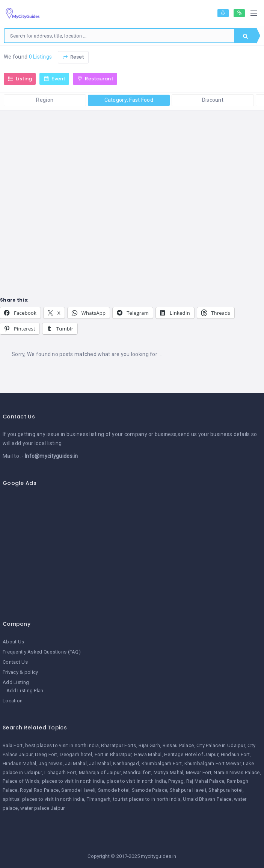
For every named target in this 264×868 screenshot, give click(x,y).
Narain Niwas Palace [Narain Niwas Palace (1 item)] (237, 772)
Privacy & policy (20, 672)
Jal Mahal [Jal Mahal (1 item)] (100, 763)
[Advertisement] (129, 549)
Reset (73, 57)
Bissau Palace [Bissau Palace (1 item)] (178, 745)
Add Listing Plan (25, 691)
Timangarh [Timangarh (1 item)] (99, 799)
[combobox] (119, 36)
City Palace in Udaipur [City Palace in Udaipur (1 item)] (221, 745)
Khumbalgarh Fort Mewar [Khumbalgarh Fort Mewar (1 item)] (213, 763)
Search (245, 36)
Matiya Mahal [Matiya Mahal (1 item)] (168, 772)
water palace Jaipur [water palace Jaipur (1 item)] (42, 808)
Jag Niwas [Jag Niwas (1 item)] (51, 763)
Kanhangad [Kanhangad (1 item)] (126, 763)
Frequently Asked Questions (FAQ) (42, 652)
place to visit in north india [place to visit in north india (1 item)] (136, 781)
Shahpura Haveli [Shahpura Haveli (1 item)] (188, 790)
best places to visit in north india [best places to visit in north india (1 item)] (62, 745)
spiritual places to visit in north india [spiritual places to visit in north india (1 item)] (43, 799)
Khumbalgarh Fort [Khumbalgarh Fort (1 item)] (162, 763)
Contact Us (15, 662)
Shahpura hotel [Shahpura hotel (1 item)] (226, 790)
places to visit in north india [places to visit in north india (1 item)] (73, 781)
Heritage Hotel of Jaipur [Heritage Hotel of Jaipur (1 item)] (191, 754)
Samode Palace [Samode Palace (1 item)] (149, 790)
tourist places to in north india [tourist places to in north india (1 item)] (147, 799)
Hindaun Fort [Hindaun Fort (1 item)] (235, 754)
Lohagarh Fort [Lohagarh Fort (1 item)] (60, 772)
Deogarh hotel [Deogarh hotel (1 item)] (76, 754)
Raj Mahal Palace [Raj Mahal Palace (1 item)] (205, 781)
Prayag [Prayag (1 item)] (176, 781)
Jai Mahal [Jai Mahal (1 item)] (76, 763)
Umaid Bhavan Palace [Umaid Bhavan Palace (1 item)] (207, 799)
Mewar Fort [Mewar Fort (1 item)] (199, 772)
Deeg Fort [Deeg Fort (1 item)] (46, 754)
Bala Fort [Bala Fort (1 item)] (13, 745)
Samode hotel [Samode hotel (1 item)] (114, 790)
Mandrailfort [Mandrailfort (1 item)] (137, 772)
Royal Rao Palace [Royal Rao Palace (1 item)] (39, 790)
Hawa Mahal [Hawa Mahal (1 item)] (148, 754)
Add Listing (16, 682)
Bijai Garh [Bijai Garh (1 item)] (149, 745)
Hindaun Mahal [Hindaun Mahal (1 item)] (20, 763)
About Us (13, 642)
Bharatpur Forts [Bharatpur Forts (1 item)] (118, 745)
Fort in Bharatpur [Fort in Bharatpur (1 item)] (113, 754)
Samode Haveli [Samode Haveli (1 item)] (78, 790)
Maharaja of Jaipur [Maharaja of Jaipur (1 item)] (100, 772)
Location (13, 701)
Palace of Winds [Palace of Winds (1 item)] (21, 781)
